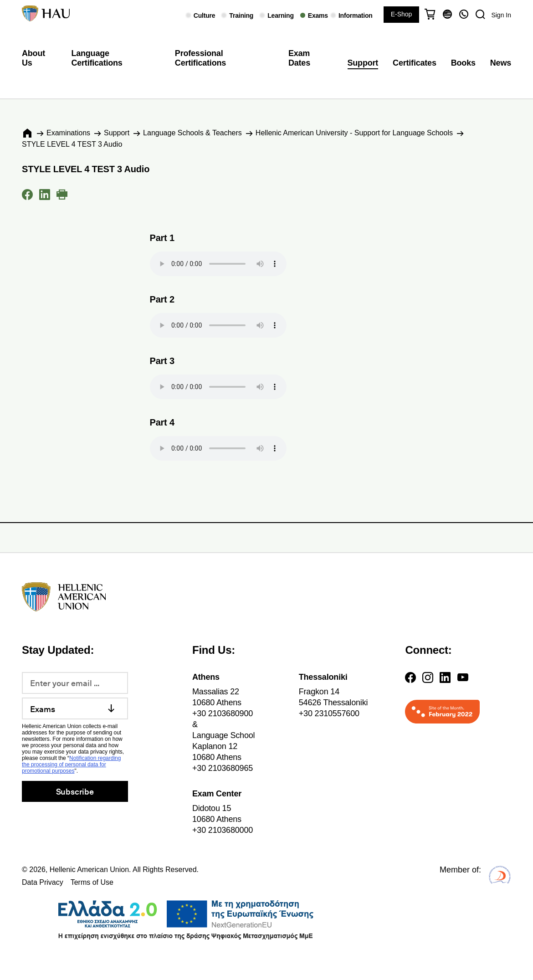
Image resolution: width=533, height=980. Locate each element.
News (501, 63)
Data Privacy (43, 882)
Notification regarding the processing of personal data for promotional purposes (71, 765)
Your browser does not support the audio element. (218, 264)
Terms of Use (92, 882)
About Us (33, 58)
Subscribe (75, 791)
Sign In (501, 15)
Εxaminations (68, 133)
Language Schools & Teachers (192, 133)
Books (463, 63)
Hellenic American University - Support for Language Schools (354, 133)
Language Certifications (97, 58)
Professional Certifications (200, 58)
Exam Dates (299, 58)
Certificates (415, 63)
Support (363, 63)
